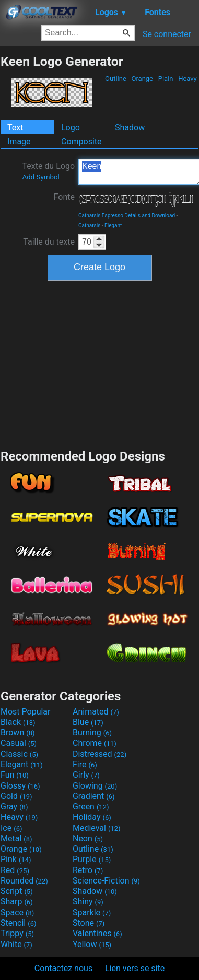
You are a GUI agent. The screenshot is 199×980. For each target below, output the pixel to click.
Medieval (97, 828)
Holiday (92, 817)
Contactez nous (63, 968)
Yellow (92, 944)
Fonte (64, 197)
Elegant (113, 226)
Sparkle (92, 912)
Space (17, 912)
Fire (85, 764)
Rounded (24, 881)
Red (15, 870)
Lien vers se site (135, 968)
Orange (142, 78)
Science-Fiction (106, 881)
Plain (165, 78)
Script (17, 891)
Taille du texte (49, 242)
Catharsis (89, 226)
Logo (71, 128)
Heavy (188, 78)
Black (18, 722)
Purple (92, 859)
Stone (89, 923)
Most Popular (26, 712)
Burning (92, 733)
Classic (19, 754)
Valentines (97, 933)
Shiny (88, 902)
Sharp (17, 902)
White (16, 944)
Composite (81, 142)
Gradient (93, 796)
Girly (86, 775)
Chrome (95, 743)
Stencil (18, 923)
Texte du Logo (48, 171)
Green (91, 807)
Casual (19, 743)
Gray (14, 807)
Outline (116, 78)
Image (19, 142)
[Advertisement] (100, 364)
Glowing (95, 786)
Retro (88, 870)
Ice (11, 828)
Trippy (17, 933)
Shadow (130, 128)
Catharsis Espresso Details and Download (127, 216)
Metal (16, 838)
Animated (96, 712)
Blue (88, 722)
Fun (15, 775)
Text (15, 128)
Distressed (99, 754)
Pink (16, 859)
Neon (88, 838)
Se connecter (167, 34)
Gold (16, 796)
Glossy (20, 786)
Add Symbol (40, 177)
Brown (17, 733)
